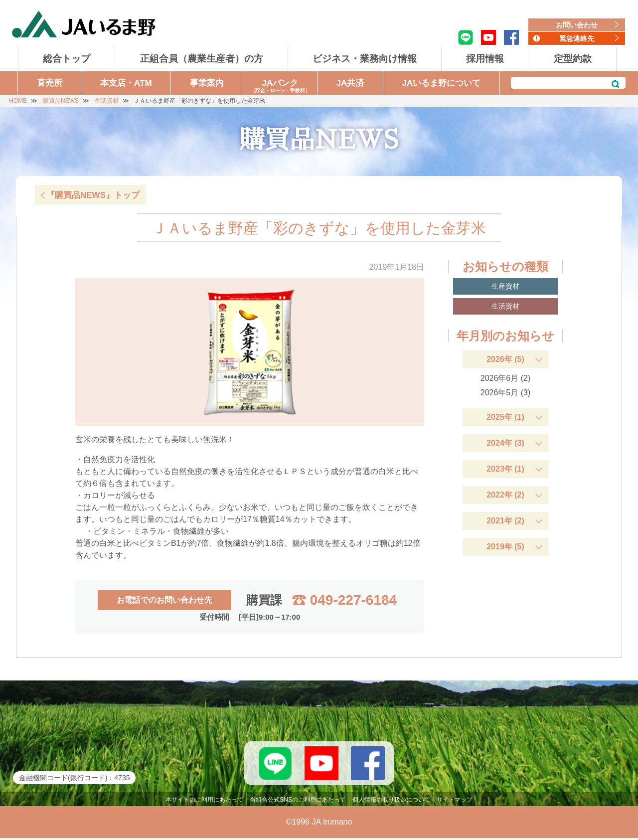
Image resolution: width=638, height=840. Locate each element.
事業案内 (207, 83)
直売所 (50, 83)
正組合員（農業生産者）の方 (202, 59)
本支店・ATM (126, 83)
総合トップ (67, 59)
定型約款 (573, 59)
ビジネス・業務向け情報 (365, 59)
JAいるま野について (442, 83)
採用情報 (485, 59)
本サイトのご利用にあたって (204, 802)
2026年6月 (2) (506, 378)
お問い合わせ (577, 25)
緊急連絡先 (577, 38)
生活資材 (505, 306)
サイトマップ (455, 802)
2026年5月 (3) (506, 393)
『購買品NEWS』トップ (93, 195)
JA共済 (350, 83)
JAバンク (280, 86)
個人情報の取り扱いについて (391, 802)
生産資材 (505, 286)
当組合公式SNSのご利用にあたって (298, 802)
